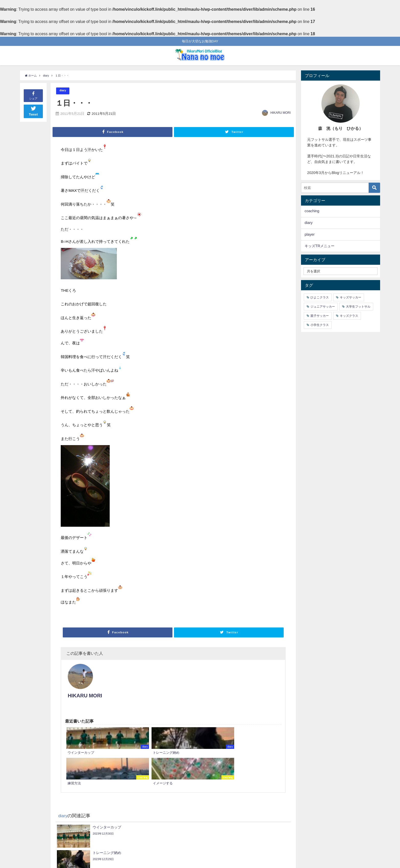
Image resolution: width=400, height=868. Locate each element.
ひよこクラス (320, 297)
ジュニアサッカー (323, 307)
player (310, 234)
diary (63, 91)
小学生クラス (320, 325)
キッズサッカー (351, 297)
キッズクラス (349, 316)
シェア (33, 95)
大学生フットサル (358, 307)
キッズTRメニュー (320, 246)
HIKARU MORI (281, 113)
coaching (312, 211)
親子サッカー (320, 316)
